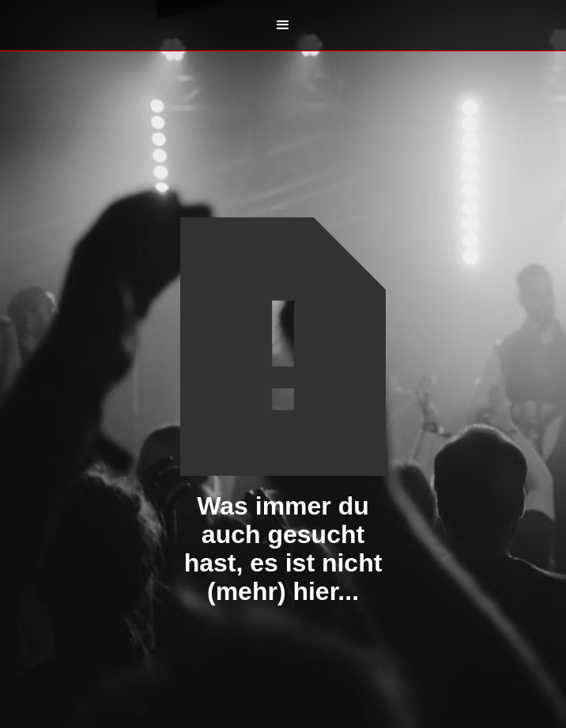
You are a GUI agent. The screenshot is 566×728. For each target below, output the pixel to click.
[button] (283, 25)
